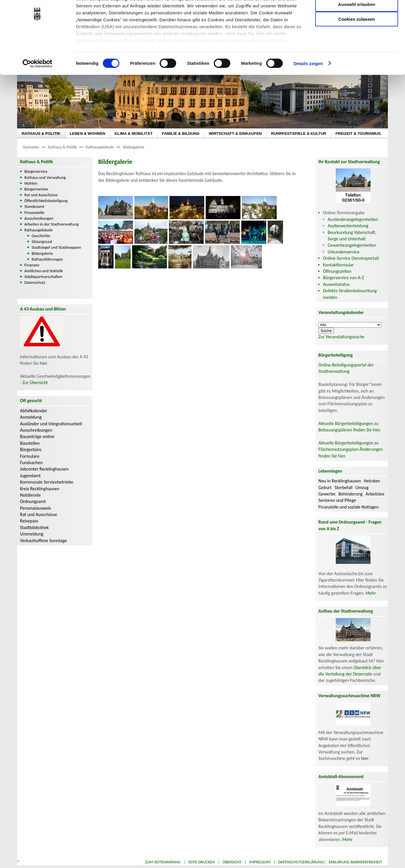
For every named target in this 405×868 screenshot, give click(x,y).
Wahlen (31, 183)
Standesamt (34, 206)
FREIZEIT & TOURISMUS (358, 134)
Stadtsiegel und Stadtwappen (56, 247)
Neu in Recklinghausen (340, 481)
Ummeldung (32, 534)
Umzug (362, 487)
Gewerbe (327, 494)
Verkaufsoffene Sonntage (43, 541)
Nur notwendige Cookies (357, 17)
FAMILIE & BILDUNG (181, 134)
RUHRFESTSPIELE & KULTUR (299, 134)
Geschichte (41, 236)
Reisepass (29, 521)
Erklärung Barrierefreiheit (355, 862)
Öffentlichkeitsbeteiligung (46, 201)
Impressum (260, 862)
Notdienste (30, 495)
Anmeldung (31, 417)
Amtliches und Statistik (44, 271)
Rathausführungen (47, 259)
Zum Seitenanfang (163, 862)
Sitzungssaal (42, 241)
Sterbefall (344, 487)
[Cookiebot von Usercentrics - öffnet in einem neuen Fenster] (38, 93)
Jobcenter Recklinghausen (44, 469)
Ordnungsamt (33, 501)
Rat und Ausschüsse (41, 195)
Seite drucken (202, 862)
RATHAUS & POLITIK (41, 134)
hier (43, 363)
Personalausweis (35, 508)
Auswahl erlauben (357, 33)
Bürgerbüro (31, 450)
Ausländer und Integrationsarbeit (51, 424)
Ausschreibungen (39, 218)
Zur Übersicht (35, 383)
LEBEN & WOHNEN (88, 134)
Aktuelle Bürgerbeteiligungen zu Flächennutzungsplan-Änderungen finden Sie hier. (351, 449)
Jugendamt (30, 476)
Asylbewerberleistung (348, 226)
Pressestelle (34, 213)
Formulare (30, 456)
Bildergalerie (133, 147)
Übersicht (232, 862)
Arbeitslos (375, 494)
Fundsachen (31, 463)
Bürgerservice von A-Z (343, 278)
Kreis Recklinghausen (40, 489)
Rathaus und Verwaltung (45, 177)
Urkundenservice (344, 252)
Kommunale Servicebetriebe (47, 482)
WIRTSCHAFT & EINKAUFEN (235, 134)
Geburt (325, 487)
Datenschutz (35, 282)
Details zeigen (308, 93)
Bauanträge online (37, 436)
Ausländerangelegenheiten (353, 219)
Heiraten (372, 481)
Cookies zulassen (357, 48)
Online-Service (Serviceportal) (351, 258)
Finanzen (32, 265)
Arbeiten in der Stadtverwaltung (51, 224)
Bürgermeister (36, 189)
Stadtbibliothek (34, 527)
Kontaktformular (338, 265)
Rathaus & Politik (62, 147)
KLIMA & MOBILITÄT (133, 134)
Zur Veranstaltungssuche (341, 337)
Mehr (371, 593)
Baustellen (30, 443)
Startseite (31, 147)
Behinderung (350, 494)
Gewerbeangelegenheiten (352, 245)
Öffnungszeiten (337, 271)
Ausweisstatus (336, 284)
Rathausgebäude (100, 147)
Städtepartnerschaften (43, 277)
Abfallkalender (34, 411)
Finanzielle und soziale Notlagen (349, 507)
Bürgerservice (36, 171)
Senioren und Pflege (337, 500)
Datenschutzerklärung (301, 862)
